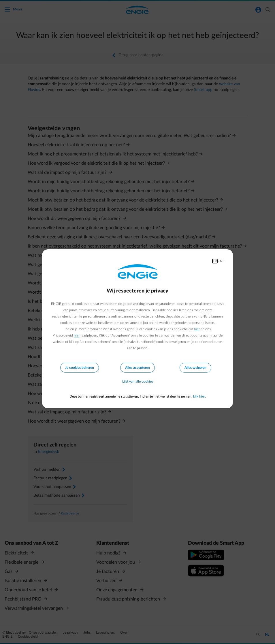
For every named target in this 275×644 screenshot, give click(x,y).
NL (222, 261)
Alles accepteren (137, 368)
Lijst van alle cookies (138, 381)
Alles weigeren (195, 368)
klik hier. (199, 396)
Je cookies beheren (80, 368)
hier (197, 329)
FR (215, 261)
